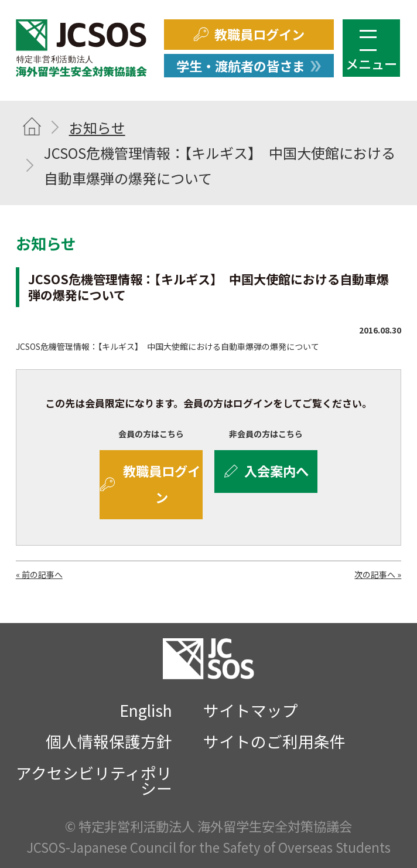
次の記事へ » (378, 574)
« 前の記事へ (39, 574)
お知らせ (97, 127)
